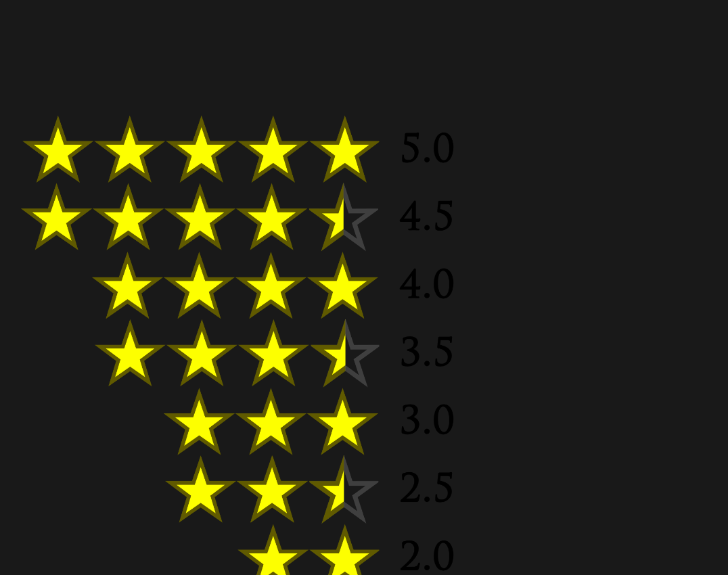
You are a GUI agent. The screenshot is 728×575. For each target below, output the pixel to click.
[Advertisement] (267, 81)
